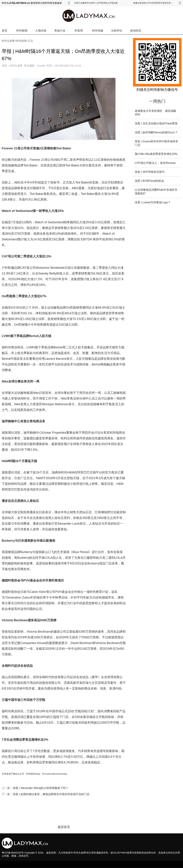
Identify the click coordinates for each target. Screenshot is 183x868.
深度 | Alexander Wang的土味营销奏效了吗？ (41, 788)
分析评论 (117, 31)
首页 (4, 31)
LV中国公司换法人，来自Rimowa (155, 163)
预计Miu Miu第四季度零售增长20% (156, 154)
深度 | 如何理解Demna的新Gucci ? (156, 132)
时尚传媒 (98, 31)
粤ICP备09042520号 (13, 853)
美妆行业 (60, 31)
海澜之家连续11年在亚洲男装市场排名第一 (153, 3)
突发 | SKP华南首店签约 (150, 172)
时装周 (79, 31)
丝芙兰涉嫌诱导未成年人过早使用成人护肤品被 (96, 3)
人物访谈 (41, 31)
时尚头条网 (8, 41)
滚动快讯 (136, 31)
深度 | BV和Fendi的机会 (149, 181)
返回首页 (64, 827)
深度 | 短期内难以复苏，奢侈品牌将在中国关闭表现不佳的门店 (51, 794)
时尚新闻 (22, 31)
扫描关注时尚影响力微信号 (157, 90)
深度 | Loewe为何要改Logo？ (153, 202)
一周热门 (157, 101)
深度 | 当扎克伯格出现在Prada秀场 (156, 123)
